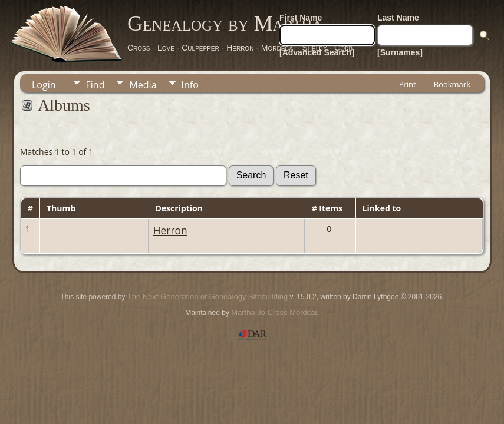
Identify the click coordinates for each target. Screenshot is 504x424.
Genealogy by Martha (225, 24)
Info (190, 85)
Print (408, 84)
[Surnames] (400, 52)
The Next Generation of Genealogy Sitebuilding (207, 297)
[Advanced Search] (317, 52)
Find (95, 85)
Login (44, 85)
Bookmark (452, 84)
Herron (170, 230)
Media (143, 85)
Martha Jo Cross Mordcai (274, 312)
